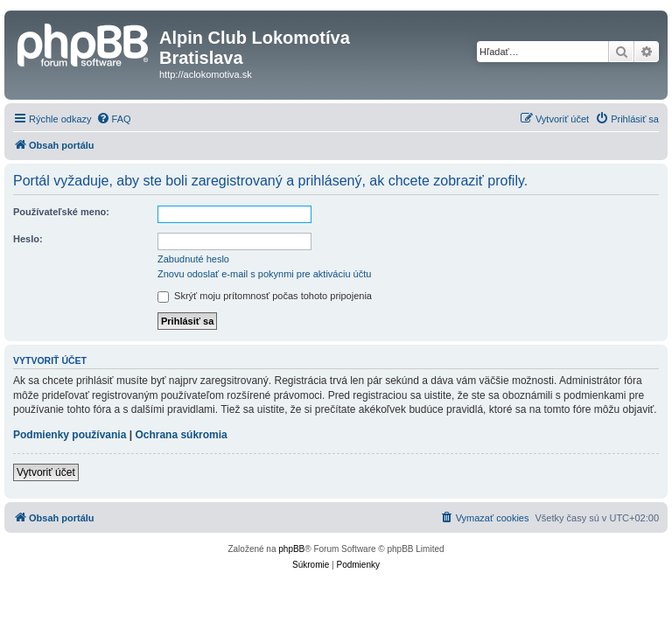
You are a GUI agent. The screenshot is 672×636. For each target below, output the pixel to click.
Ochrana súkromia (181, 435)
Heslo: (28, 239)
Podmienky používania (70, 435)
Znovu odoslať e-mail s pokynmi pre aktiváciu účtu (264, 274)
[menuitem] (114, 119)
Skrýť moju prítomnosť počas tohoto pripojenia (265, 296)
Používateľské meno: (61, 212)
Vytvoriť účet (46, 472)
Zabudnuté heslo (193, 259)
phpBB (291, 549)
